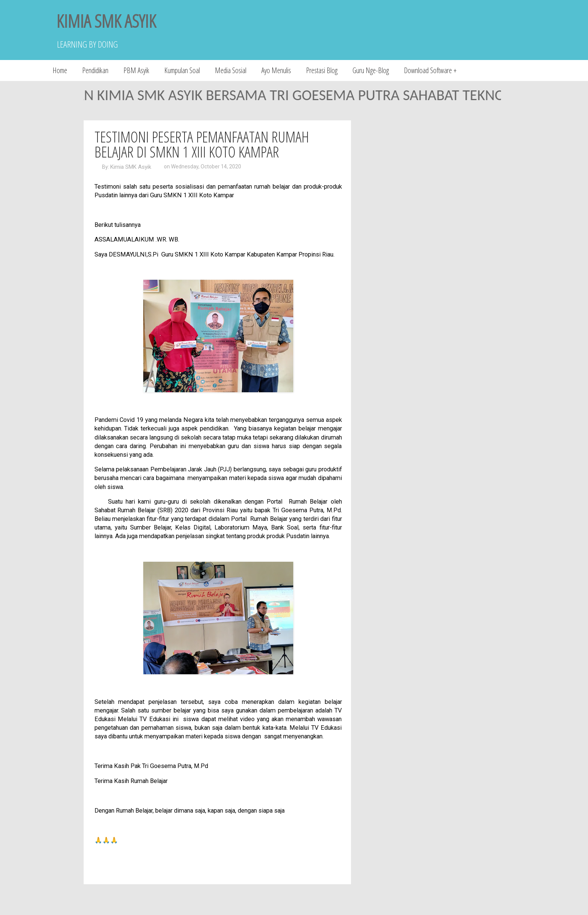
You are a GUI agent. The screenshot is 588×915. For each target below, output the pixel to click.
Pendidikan (95, 70)
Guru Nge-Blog (371, 70)
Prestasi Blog (322, 70)
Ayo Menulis (276, 70)
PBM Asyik (136, 70)
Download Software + (430, 70)
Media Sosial (231, 70)
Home (60, 70)
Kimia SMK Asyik (131, 167)
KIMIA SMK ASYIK (106, 21)
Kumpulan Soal (182, 70)
